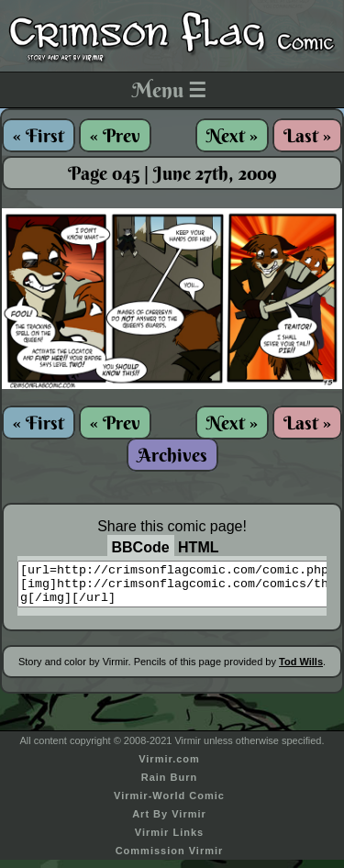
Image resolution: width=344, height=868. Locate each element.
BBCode (141, 547)
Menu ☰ (169, 90)
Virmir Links (169, 840)
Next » (232, 135)
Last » (307, 135)
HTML (198, 547)
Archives (172, 455)
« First (39, 135)
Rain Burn (170, 785)
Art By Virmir (169, 822)
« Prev (115, 135)
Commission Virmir (170, 859)
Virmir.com (169, 767)
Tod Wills (301, 670)
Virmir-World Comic (169, 804)
